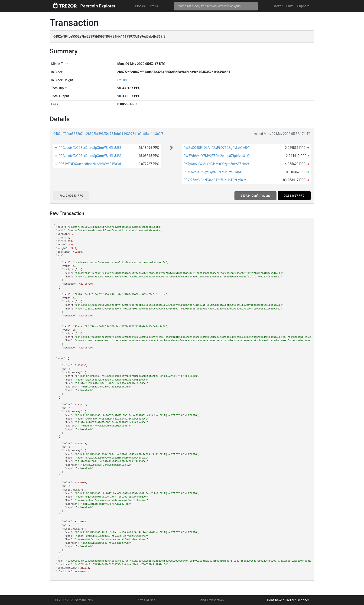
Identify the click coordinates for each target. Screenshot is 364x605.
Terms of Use (146, 600)
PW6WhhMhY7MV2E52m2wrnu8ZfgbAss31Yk (217, 156)
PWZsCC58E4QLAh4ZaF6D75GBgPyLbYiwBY (216, 148)
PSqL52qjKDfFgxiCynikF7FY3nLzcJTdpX (213, 172)
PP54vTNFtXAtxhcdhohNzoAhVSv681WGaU (90, 164)
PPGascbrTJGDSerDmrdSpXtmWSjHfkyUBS (90, 148)
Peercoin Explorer (98, 6)
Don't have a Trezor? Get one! (288, 600)
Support (303, 6)
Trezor (278, 6)
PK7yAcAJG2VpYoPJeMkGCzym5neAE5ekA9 (216, 164)
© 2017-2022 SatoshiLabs (74, 600)
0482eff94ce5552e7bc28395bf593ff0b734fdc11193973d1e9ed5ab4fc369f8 (109, 134)
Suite (290, 6)
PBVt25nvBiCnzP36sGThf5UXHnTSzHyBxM (215, 180)
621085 (123, 80)
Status (153, 6)
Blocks (140, 6)
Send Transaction (211, 600)
